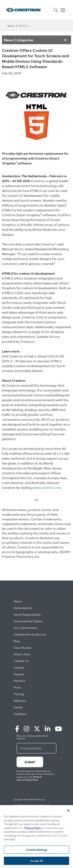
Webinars (20, 701)
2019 (22, 26)
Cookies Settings (36, 850)
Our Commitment (25, 628)
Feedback (20, 714)
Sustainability (23, 608)
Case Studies (22, 648)
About (18, 601)
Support (19, 674)
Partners (19, 681)
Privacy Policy (33, 828)
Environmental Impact (28, 621)
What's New (22, 654)
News (11, 26)
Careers (19, 668)
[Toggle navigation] (63, 10)
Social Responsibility (27, 615)
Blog (17, 641)
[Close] (68, 811)
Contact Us (21, 661)
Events (18, 707)
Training (19, 694)
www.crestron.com (47, 487)
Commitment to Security (30, 634)
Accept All (36, 861)
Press (17, 687)
